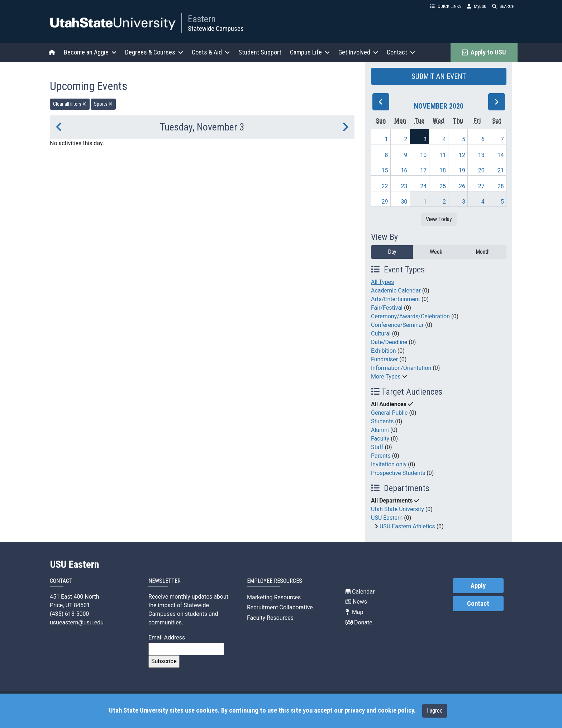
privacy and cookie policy (379, 710)
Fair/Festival (387, 308)
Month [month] (483, 252)
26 (462, 186)
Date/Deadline (389, 342)
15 (385, 170)
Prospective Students (398, 473)
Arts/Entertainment (396, 299)
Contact (478, 604)
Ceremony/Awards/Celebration (410, 316)
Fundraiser (384, 359)
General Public (389, 413)
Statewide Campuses (216, 28)
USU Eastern (387, 518)
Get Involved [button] (358, 52)
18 (443, 170)
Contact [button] (401, 52)
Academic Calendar (396, 291)
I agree (435, 711)
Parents (381, 456)
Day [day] (392, 252)
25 (443, 186)
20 (481, 170)
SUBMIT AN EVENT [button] (439, 76)
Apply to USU (484, 52)
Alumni (380, 430)
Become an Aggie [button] (90, 52)
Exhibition (384, 351)
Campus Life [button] (310, 52)
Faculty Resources (270, 618)
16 (404, 170)
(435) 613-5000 (69, 614)
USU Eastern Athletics (407, 526)
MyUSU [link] (477, 6)
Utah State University (397, 509)
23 (404, 186)
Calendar (360, 592)
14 (501, 155)
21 (501, 170)
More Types (386, 377)
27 (481, 186)
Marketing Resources (274, 597)
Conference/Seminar (397, 325)
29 (385, 202)
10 (423, 155)
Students (382, 421)
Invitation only (389, 464)
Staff (377, 447)
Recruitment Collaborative (280, 607)
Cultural (381, 334)
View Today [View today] (439, 219)
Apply (478, 586)
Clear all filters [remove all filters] (70, 104)
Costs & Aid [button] (211, 52)
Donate (359, 622)
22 (385, 186)
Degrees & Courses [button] (154, 52)
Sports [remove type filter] (103, 104)
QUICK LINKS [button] (446, 6)
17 (423, 170)
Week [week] (436, 252)
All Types (382, 282)
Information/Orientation (401, 368)
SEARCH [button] (503, 6)
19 (462, 170)
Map (354, 612)
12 (462, 155)
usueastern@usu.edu (77, 622)
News (356, 602)
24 (423, 186)
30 (404, 202)
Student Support (260, 52)
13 (481, 155)
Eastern (202, 19)
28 (501, 186)
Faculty (380, 439)
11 (443, 155)
